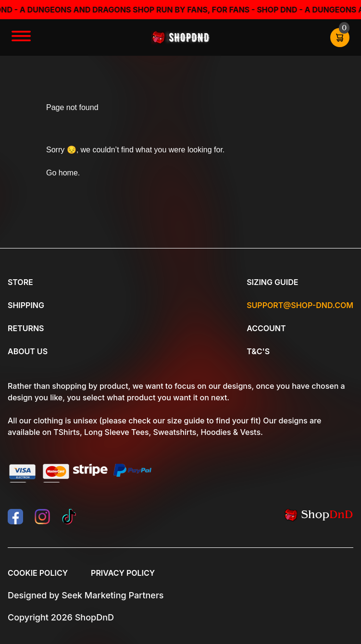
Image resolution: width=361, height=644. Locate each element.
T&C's (258, 351)
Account (266, 328)
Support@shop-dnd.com (300, 305)
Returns (26, 328)
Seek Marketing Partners (112, 595)
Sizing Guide (272, 282)
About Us (28, 351)
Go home (62, 173)
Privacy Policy (123, 573)
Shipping (26, 305)
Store (20, 282)
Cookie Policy (38, 573)
